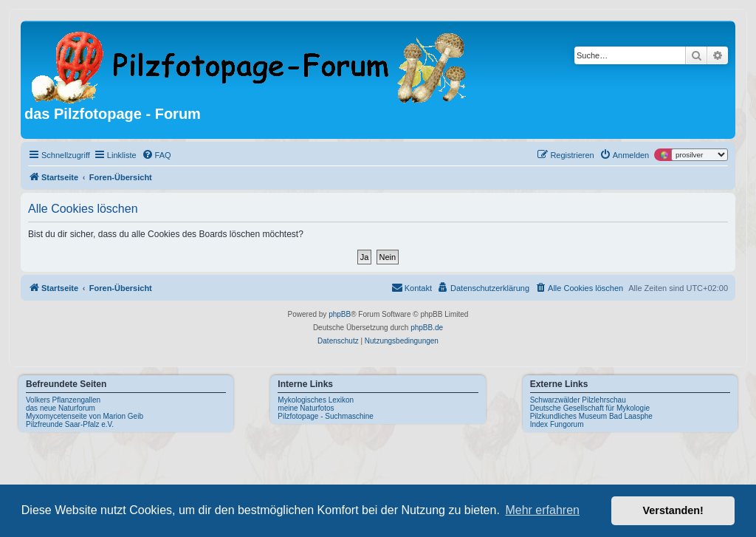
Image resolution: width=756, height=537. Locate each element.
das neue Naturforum (61, 408)
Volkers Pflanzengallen (63, 400)
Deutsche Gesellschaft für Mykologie (590, 408)
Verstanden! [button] (673, 510)
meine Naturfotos (306, 408)
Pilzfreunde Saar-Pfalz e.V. (70, 424)
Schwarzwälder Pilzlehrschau (578, 400)
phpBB (340, 314)
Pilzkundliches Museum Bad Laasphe (591, 416)
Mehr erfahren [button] (542, 510)
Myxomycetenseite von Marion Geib (85, 416)
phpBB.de (427, 328)
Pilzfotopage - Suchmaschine (326, 416)
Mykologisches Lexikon (316, 400)
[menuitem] (157, 155)
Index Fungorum (557, 424)
